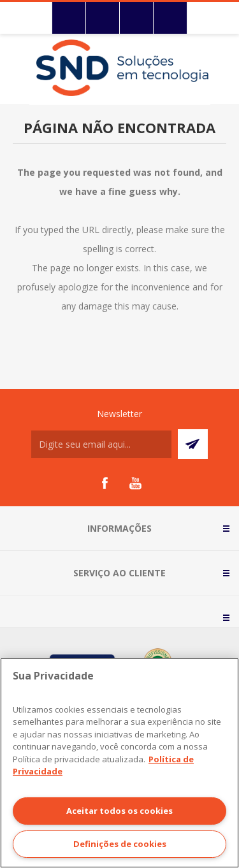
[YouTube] (135, 483)
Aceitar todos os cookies (119, 811)
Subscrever (193, 444)
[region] (119, 763)
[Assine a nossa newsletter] (101, 444)
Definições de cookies (120, 844)
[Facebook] (105, 483)
